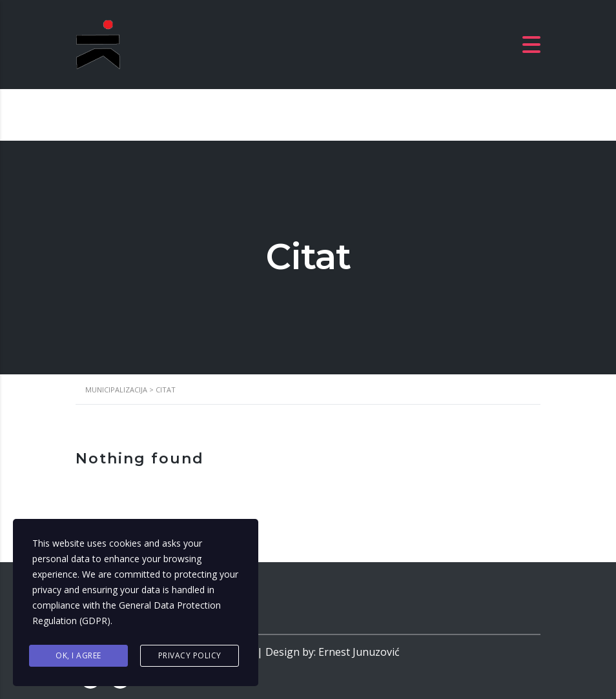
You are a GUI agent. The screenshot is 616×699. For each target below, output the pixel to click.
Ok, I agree (78, 655)
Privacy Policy (190, 655)
